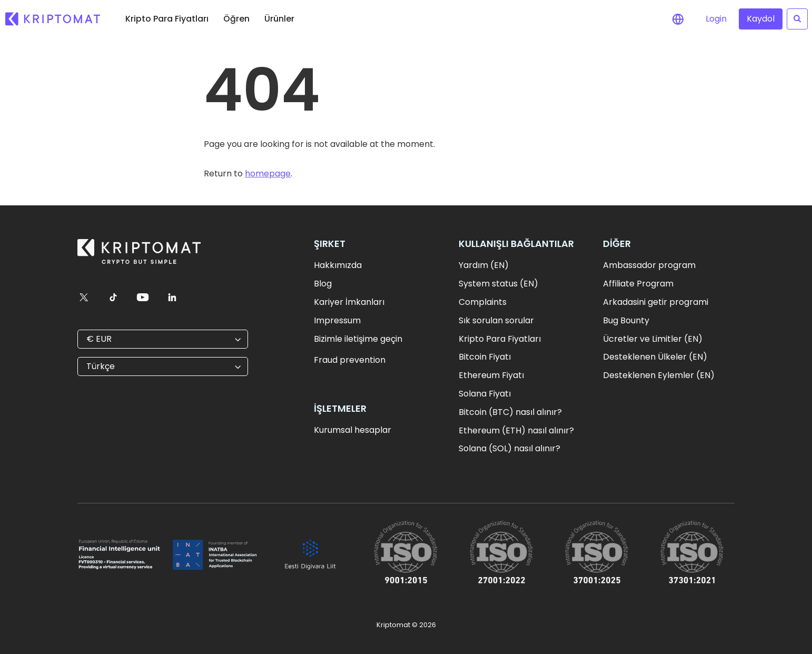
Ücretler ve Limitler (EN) (653, 339)
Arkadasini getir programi (656, 302)
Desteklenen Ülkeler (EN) (655, 357)
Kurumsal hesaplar (353, 430)
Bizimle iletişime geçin (358, 339)
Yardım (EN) (484, 265)
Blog (323, 284)
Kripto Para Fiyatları (167, 19)
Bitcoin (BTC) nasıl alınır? (510, 412)
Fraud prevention (350, 360)
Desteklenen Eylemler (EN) (659, 375)
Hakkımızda (338, 265)
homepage (268, 174)
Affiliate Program (638, 284)
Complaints (483, 302)
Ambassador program (649, 265)
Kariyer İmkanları (349, 302)
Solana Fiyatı (485, 394)
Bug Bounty (626, 320)
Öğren (236, 19)
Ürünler (279, 19)
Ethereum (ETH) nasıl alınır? (516, 430)
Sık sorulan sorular (496, 320)
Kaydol (761, 19)
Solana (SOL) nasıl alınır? (509, 448)
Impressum (337, 320)
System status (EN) (498, 284)
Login (716, 19)
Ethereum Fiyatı (491, 375)
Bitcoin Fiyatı (485, 357)
